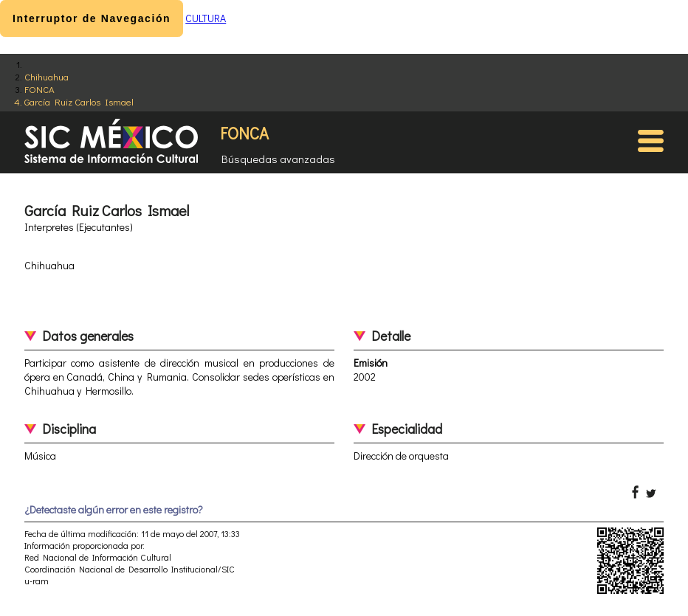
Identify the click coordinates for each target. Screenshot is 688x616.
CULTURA (206, 18)
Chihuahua (47, 76)
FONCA (39, 89)
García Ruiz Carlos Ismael (79, 101)
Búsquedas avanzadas (278, 159)
